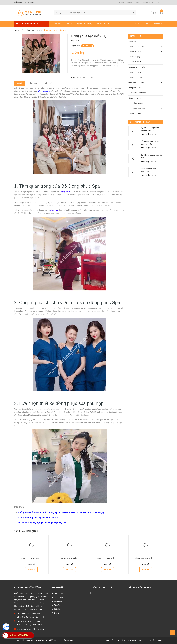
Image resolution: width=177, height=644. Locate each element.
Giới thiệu (80, 24)
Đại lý (107, 24)
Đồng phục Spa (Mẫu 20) (146, 558)
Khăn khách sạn (135, 51)
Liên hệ (99, 24)
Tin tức (90, 24)
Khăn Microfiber (135, 62)
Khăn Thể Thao (135, 114)
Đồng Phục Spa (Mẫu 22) (69, 558)
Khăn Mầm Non (135, 72)
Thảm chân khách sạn (137, 103)
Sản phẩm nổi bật (140, 122)
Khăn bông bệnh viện (137, 67)
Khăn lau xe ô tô (135, 98)
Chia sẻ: (75, 77)
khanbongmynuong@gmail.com (133, 2)
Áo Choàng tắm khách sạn (139, 93)
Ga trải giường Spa (136, 82)
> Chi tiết (31, 570)
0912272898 (157, 24)
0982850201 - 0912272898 (28, 621)
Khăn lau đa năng (135, 77)
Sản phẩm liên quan (26, 531)
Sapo (72, 640)
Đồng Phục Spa (135, 88)
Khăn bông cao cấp (136, 46)
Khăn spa (132, 41)
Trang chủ (56, 24)
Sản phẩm (68, 24)
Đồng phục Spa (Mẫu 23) (31, 558)
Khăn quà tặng (134, 57)
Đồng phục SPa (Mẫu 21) (108, 558)
